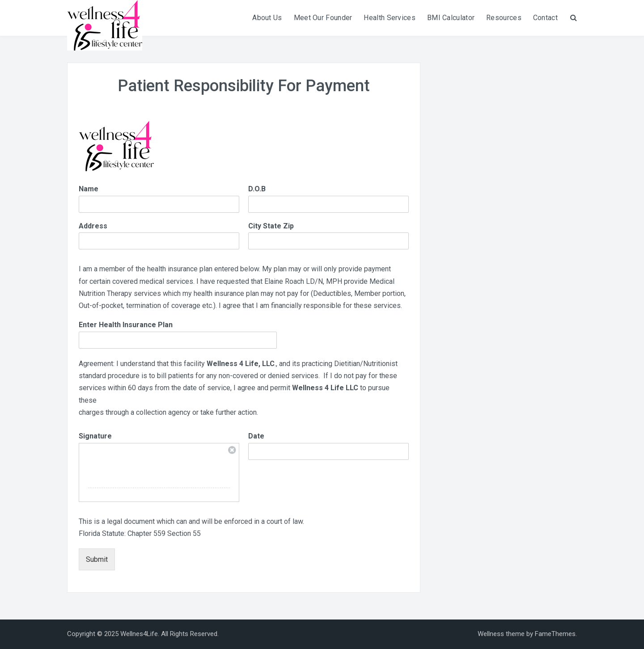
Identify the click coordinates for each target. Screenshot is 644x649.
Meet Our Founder (323, 18)
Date (256, 436)
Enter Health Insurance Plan (126, 325)
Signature (95, 436)
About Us (267, 18)
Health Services (390, 18)
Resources (504, 18)
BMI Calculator (451, 18)
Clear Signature (232, 450)
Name (89, 189)
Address (93, 226)
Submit (97, 559)
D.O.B (257, 189)
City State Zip (271, 226)
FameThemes (555, 634)
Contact (545, 18)
